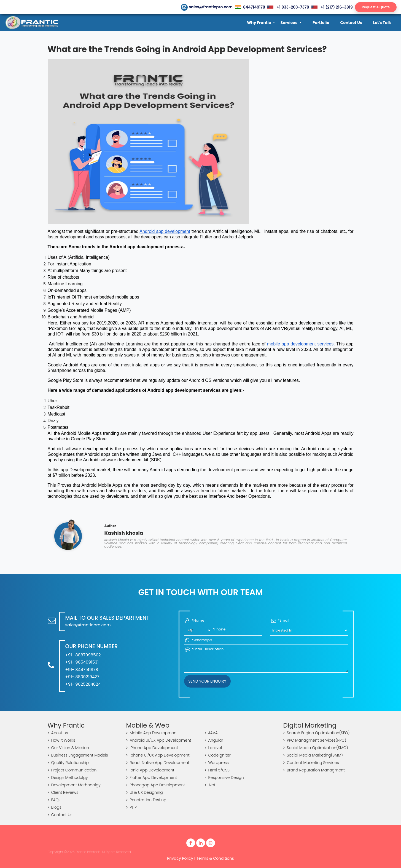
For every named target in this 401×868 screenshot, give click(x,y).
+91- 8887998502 (83, 655)
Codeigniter (218, 755)
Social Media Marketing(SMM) (313, 755)
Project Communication (72, 770)
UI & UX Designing (145, 792)
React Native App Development (158, 763)
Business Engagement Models (78, 755)
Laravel (213, 748)
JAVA (211, 733)
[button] (261, 23)
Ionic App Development (150, 770)
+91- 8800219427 (82, 677)
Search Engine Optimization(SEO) (317, 733)
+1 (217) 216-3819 (332, 7)
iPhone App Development (152, 748)
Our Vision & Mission (68, 748)
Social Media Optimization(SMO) (316, 748)
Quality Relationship (68, 763)
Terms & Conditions (215, 858)
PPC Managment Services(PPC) (315, 740)
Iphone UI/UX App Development (158, 755)
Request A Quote (376, 7)
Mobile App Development (152, 733)
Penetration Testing (146, 800)
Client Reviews (63, 792)
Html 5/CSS (217, 770)
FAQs (54, 800)
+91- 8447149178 (82, 669)
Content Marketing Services (311, 763)
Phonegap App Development (156, 785)
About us (58, 733)
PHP (131, 807)
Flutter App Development (152, 778)
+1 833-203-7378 (288, 7)
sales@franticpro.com (207, 7)
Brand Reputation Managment (314, 770)
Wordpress (217, 763)
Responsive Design (224, 778)
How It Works (61, 740)
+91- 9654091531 (82, 662)
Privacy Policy (180, 858)
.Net (210, 785)
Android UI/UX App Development (159, 740)
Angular (214, 740)
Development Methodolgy (74, 785)
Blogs (55, 807)
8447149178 (250, 7)
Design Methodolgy (68, 778)
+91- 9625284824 (83, 684)
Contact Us (60, 815)
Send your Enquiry (207, 681)
